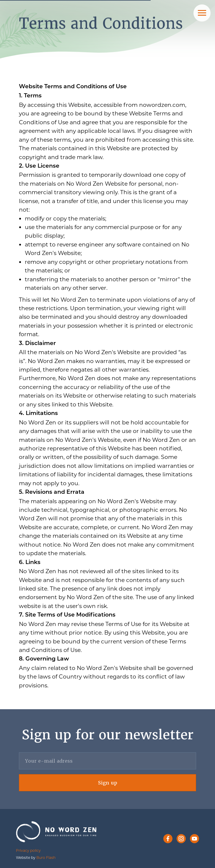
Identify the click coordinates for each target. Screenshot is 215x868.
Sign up (108, 783)
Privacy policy (28, 850)
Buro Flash (46, 858)
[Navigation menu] (202, 13)
